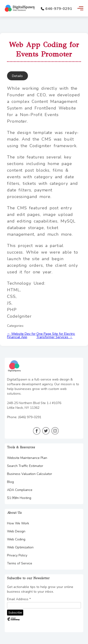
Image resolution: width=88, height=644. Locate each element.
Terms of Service (20, 563)
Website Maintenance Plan (27, 458)
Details (17, 76)
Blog (10, 482)
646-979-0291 (56, 9)
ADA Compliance (20, 490)
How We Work (18, 523)
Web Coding (16, 539)
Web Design (16, 531)
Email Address (19, 599)
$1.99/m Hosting (19, 498)
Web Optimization (20, 547)
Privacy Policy (17, 555)
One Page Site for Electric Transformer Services (56, 335)
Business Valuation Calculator (30, 474)
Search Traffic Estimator (25, 466)
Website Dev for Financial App (21, 335)
